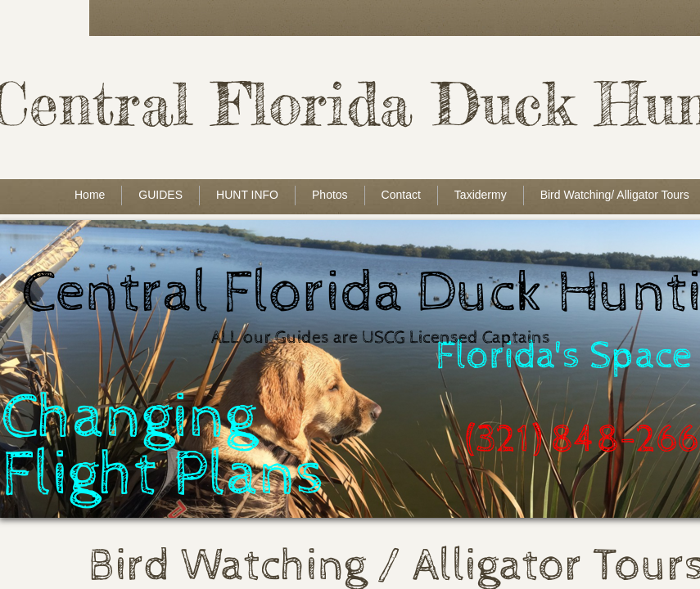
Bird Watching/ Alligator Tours (615, 195)
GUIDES (160, 195)
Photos (330, 195)
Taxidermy (481, 195)
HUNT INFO (247, 195)
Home (90, 195)
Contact (401, 195)
